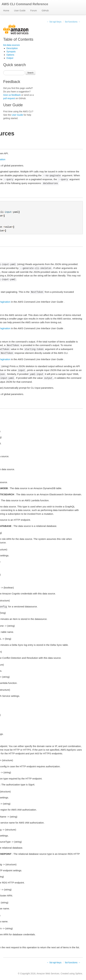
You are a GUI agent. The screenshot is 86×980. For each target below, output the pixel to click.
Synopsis (11, 52)
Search (30, 73)
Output (10, 58)
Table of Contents (18, 39)
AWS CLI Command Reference (25, 4)
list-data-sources (12, 45)
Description (12, 48)
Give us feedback (12, 95)
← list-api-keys (54, 22)
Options (10, 55)
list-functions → (73, 22)
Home (6, 11)
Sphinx (79, 974)
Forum (33, 11)
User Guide (20, 11)
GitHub (45, 11)
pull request (9, 98)
